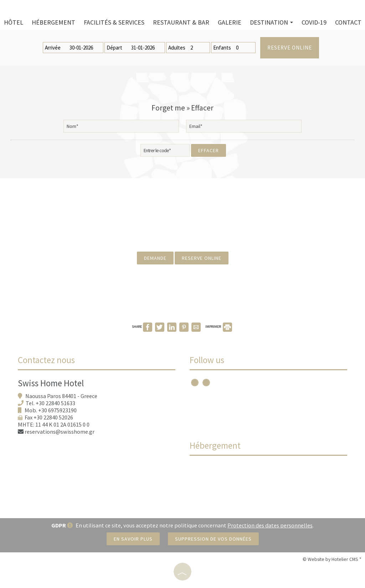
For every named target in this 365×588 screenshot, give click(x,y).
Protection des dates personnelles (270, 525)
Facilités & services (114, 22)
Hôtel (14, 22)
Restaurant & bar (181, 22)
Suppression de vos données (213, 539)
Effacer (209, 150)
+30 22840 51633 (55, 403)
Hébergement (53, 22)
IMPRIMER (219, 327)
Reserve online (290, 48)
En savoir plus (133, 539)
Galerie (230, 22)
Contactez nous (46, 360)
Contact (348, 22)
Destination (271, 22)
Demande (155, 258)
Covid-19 (314, 22)
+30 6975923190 (57, 410)
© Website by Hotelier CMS (331, 559)
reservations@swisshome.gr (60, 432)
